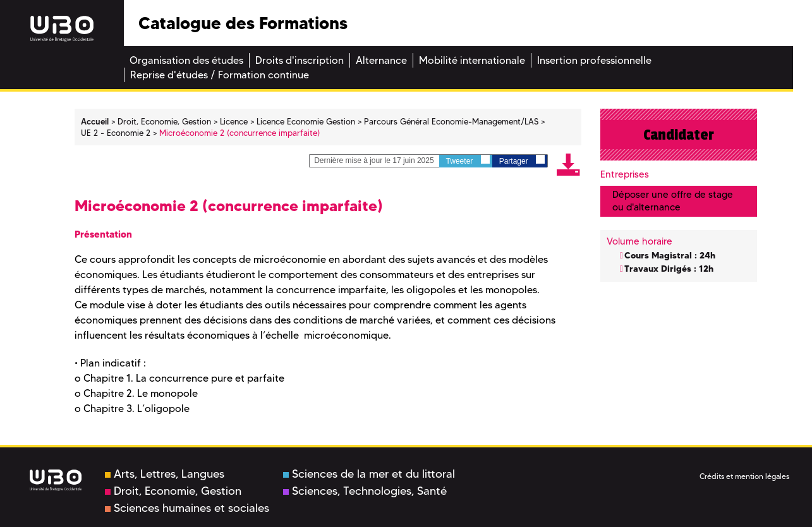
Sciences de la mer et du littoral (369, 474)
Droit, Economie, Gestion (173, 491)
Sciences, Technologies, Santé (365, 491)
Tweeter (468, 160)
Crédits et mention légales (744, 476)
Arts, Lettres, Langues (165, 474)
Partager (522, 160)
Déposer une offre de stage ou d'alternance (673, 201)
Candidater (679, 135)
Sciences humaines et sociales (187, 508)
